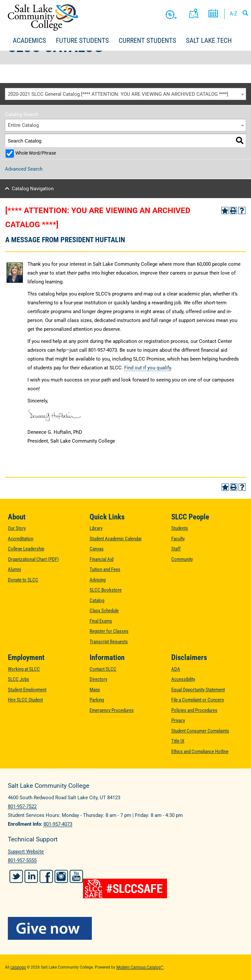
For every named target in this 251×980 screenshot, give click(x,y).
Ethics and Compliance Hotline (200, 752)
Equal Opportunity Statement (198, 690)
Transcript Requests (109, 642)
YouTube (76, 876)
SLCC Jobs (18, 679)
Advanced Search (24, 169)
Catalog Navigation (33, 189)
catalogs (18, 967)
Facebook (46, 876)
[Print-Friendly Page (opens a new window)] (233, 211)
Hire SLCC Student (25, 700)
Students (180, 528)
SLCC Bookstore (106, 590)
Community (182, 559)
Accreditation (21, 539)
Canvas (97, 549)
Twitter (16, 876)
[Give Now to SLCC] (125, 928)
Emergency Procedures (112, 710)
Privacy (178, 720)
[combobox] (125, 94)
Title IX (178, 741)
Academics (29, 41)
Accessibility (183, 679)
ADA (176, 669)
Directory (98, 679)
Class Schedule (104, 611)
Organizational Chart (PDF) (33, 559)
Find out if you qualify (148, 368)
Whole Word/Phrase (36, 153)
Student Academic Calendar (116, 539)
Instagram (61, 876)
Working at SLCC (24, 669)
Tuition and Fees (105, 569)
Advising (98, 580)
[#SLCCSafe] (125, 888)
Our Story (17, 528)
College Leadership (26, 549)
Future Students (82, 41)
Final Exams (101, 621)
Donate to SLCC (23, 580)
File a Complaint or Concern (198, 700)
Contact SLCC (103, 669)
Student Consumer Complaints (200, 731)
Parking (97, 700)
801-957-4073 (58, 824)
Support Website (26, 852)
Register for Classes (109, 631)
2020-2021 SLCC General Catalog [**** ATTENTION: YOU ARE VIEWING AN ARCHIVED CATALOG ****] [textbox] (118, 94)
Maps (95, 690)
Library (96, 528)
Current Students (147, 41)
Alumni (14, 569)
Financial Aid (101, 559)
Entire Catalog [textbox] (23, 125)
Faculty (178, 539)
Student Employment (27, 690)
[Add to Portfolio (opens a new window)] (225, 211)
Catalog (97, 600)
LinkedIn (31, 876)
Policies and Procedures (194, 710)
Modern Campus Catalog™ (140, 967)
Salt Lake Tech (209, 41)
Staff (176, 549)
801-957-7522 (22, 806)
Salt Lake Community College (43, 17)
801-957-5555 (22, 860)
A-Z (234, 13)
